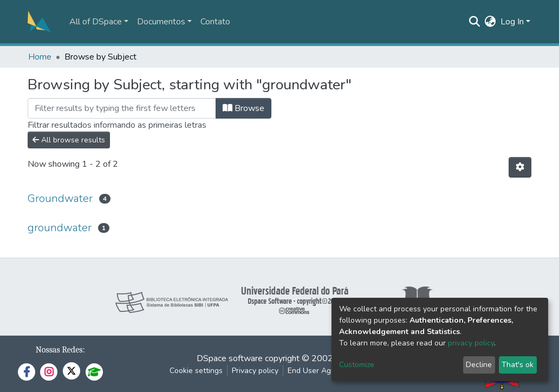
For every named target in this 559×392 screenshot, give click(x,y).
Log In (512, 22)
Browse (243, 108)
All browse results (69, 140)
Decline (479, 365)
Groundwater (60, 198)
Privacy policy (255, 371)
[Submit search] (475, 22)
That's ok (518, 365)
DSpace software (230, 358)
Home (40, 57)
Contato (215, 22)
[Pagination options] (520, 167)
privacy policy (471, 343)
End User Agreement (324, 371)
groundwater (60, 228)
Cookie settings (196, 371)
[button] (490, 22)
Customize (357, 365)
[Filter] (122, 108)
